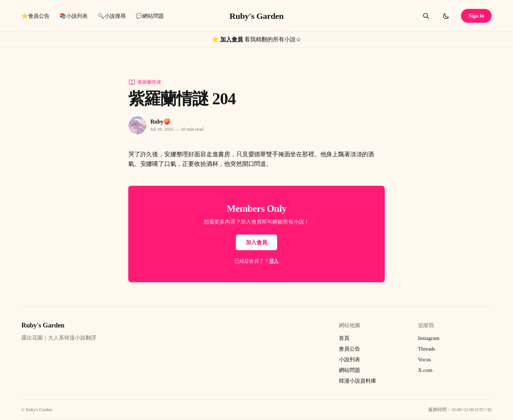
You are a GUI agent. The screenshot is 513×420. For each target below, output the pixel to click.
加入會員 (232, 39)
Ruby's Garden (256, 16)
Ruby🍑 (160, 122)
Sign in (476, 16)
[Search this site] (426, 16)
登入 (274, 261)
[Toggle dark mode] (446, 16)
